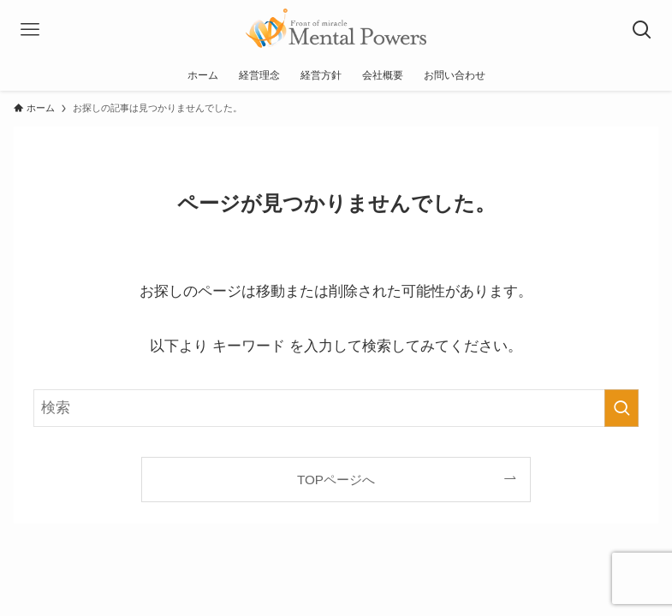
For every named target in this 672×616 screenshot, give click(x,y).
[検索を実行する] (621, 408)
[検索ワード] (336, 408)
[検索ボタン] (642, 30)
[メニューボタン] (30, 30)
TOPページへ (336, 480)
